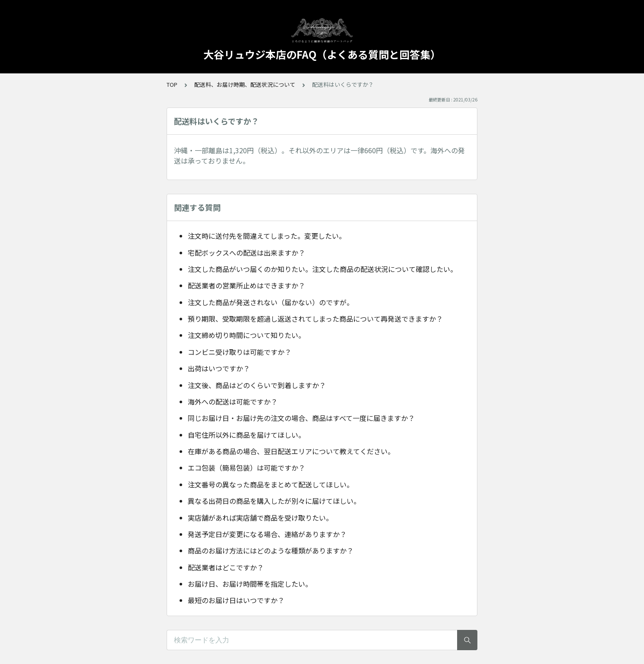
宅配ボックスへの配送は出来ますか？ (246, 253)
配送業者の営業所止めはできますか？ (246, 285)
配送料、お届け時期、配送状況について (245, 84)
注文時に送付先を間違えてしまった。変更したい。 (267, 236)
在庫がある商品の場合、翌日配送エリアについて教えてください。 (291, 451)
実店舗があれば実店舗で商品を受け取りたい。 (260, 518)
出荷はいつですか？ (219, 368)
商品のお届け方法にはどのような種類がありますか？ (271, 550)
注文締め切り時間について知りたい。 (246, 335)
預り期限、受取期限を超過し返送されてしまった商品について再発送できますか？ (315, 319)
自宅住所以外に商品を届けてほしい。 (246, 435)
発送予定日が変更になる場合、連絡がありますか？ (267, 534)
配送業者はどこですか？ (226, 567)
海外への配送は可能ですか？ (233, 402)
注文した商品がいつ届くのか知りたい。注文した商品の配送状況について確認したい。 (322, 269)
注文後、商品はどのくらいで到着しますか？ (257, 385)
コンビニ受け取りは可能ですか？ (240, 352)
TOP (172, 84)
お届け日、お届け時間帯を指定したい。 (250, 584)
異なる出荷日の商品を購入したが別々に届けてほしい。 (274, 501)
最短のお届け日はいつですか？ (236, 600)
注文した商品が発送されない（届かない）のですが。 (271, 302)
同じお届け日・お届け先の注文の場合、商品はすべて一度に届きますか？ (301, 418)
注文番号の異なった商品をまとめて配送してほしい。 (271, 484)
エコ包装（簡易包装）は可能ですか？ (246, 468)
